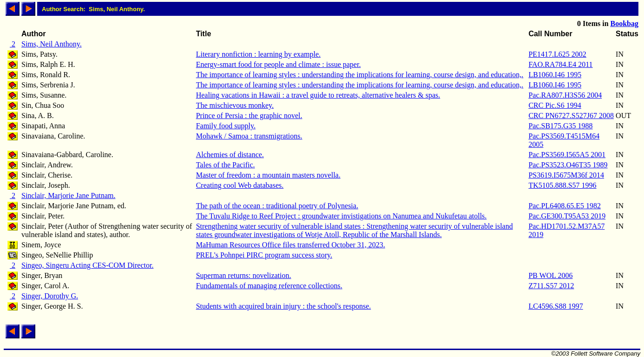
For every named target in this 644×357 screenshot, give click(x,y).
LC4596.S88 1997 (555, 306)
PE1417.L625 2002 (557, 54)
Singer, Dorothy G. (50, 296)
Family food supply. (226, 126)
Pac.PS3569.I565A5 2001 (567, 155)
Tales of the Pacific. (226, 165)
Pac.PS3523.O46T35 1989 (568, 165)
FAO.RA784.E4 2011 (560, 64)
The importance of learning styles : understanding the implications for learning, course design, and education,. (360, 75)
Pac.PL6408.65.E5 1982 (565, 206)
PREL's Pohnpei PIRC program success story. (264, 255)
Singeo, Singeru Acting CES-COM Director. (87, 265)
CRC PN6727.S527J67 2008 (571, 116)
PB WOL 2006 (550, 275)
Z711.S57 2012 (551, 286)
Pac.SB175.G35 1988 (560, 126)
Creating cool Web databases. (240, 185)
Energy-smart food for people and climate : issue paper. (279, 64)
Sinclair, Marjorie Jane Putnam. (68, 195)
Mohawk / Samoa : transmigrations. (249, 136)
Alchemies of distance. (230, 155)
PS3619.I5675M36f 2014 (566, 175)
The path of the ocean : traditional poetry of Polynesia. (277, 206)
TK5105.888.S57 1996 (562, 185)
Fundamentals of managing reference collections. (269, 286)
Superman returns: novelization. (244, 275)
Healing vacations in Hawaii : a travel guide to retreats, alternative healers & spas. (318, 95)
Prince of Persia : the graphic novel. (249, 116)
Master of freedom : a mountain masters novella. (268, 175)
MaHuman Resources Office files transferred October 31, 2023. (291, 245)
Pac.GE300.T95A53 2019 (567, 216)
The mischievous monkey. (235, 105)
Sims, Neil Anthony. (52, 44)
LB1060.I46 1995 (555, 75)
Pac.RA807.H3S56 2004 (565, 95)
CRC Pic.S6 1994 (555, 105)
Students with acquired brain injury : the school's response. (284, 306)
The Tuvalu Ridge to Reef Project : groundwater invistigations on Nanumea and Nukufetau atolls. (342, 216)
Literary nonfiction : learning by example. (258, 54)
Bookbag (624, 23)
